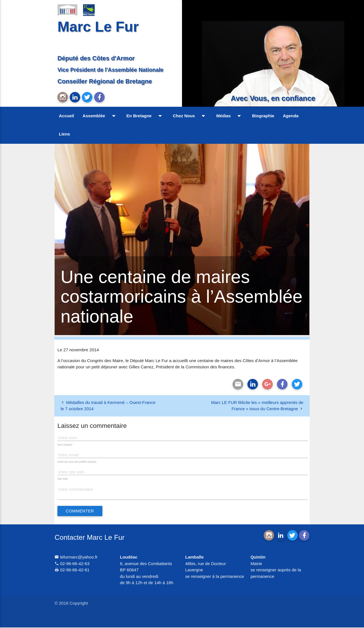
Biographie (263, 116)
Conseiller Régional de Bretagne (105, 81)
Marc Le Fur (98, 27)
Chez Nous (190, 116)
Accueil (66, 116)
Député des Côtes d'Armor (96, 58)
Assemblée (100, 116)
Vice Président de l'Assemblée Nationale (110, 70)
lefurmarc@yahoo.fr (76, 558)
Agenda (291, 116)
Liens (64, 134)
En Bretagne (145, 116)
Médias (230, 116)
